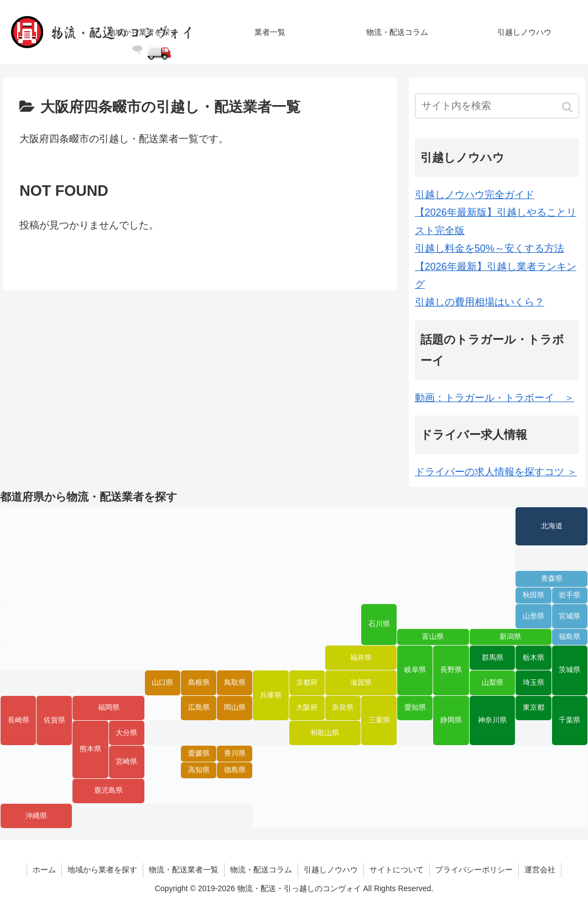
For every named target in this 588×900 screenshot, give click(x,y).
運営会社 (540, 870)
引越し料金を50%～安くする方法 (490, 248)
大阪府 (307, 707)
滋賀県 (361, 683)
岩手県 (569, 595)
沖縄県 (36, 816)
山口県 (162, 683)
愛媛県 (199, 753)
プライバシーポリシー (474, 870)
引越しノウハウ (331, 870)
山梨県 (493, 683)
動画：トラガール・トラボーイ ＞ (495, 398)
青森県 (552, 579)
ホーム (44, 870)
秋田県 (534, 595)
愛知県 (415, 707)
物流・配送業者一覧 (184, 870)
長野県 (451, 670)
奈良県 (343, 707)
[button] (568, 107)
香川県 (235, 753)
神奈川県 (492, 720)
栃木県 (534, 658)
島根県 (199, 683)
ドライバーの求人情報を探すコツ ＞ (496, 472)
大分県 (126, 733)
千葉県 (569, 720)
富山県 (433, 637)
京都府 (307, 683)
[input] (497, 106)
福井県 (361, 658)
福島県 (569, 637)
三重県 (379, 720)
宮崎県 (126, 762)
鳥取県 (235, 683)
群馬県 (493, 658)
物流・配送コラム (261, 870)
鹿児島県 (108, 790)
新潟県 (510, 637)
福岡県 (109, 707)
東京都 (534, 707)
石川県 (379, 624)
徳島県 (235, 770)
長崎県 (19, 720)
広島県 (199, 707)
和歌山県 (325, 733)
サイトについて (397, 870)
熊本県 (90, 749)
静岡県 (451, 720)
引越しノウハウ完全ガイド (475, 195)
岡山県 (235, 707)
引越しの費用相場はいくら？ (480, 302)
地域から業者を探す (102, 870)
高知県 (199, 770)
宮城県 (569, 616)
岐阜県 (415, 670)
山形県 (534, 616)
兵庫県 (271, 695)
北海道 (552, 526)
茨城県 (569, 670)
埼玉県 (534, 683)
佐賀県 (54, 720)
